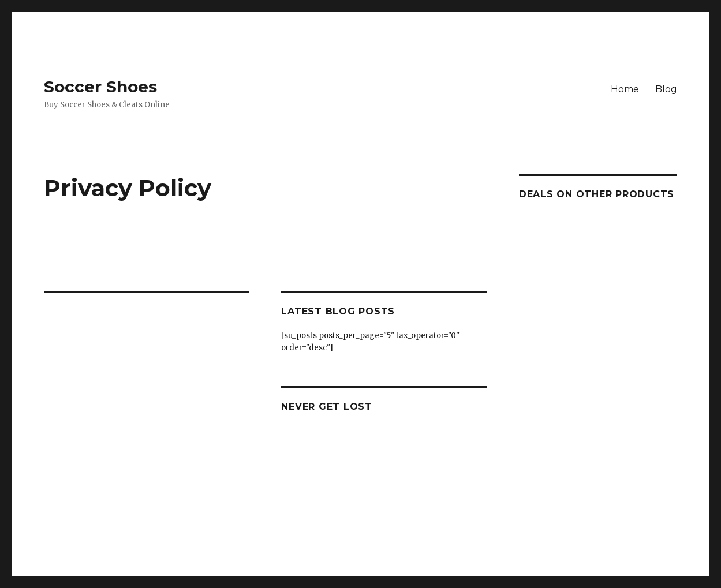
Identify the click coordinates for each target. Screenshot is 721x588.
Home (625, 89)
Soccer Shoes (100, 87)
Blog (666, 89)
